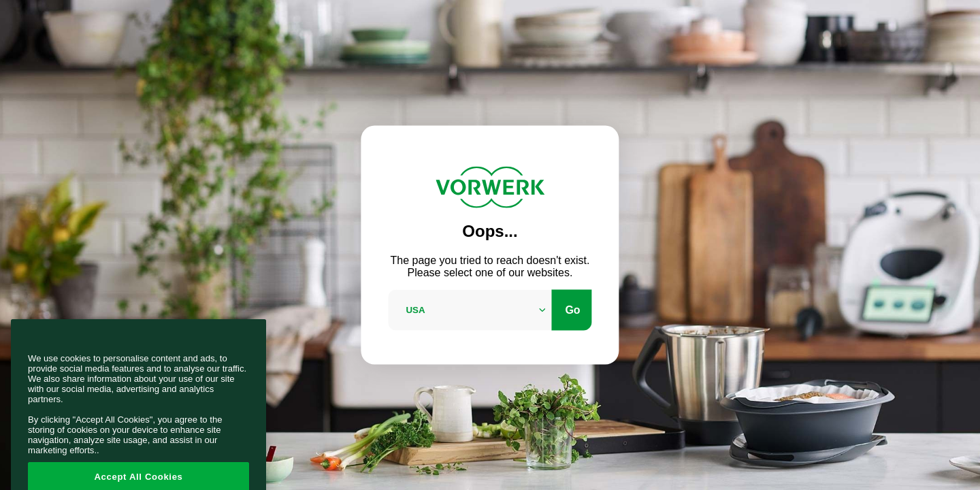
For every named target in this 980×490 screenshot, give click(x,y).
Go (572, 309)
